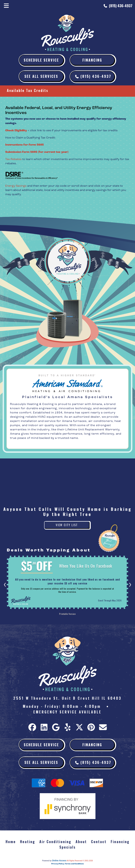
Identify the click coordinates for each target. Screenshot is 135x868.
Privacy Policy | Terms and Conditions (68, 864)
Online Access (59, 861)
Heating (28, 842)
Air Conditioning (55, 842)
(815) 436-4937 (121, 6)
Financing (92, 60)
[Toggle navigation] (6, 6)
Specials (68, 847)
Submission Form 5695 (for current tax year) (37, 152)
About (81, 842)
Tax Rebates (13, 159)
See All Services (41, 76)
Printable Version (67, 614)
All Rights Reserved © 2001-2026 (80, 861)
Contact (99, 842)
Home (11, 842)
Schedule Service (41, 60)
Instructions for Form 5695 (25, 145)
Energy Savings (16, 186)
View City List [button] (67, 525)
